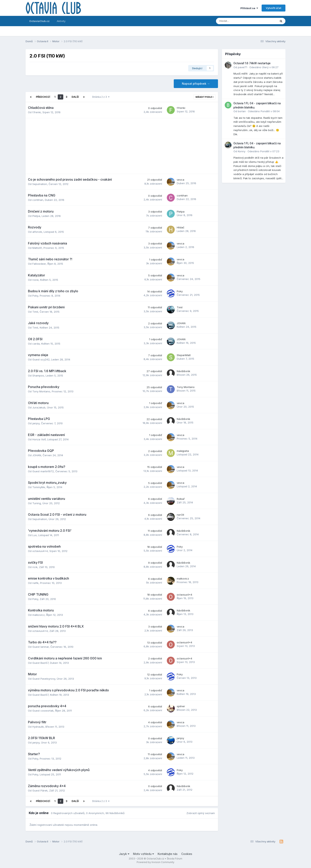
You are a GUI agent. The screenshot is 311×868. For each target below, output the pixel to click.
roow (35, 280)
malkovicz (183, 579)
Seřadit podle (204, 97)
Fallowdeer (39, 264)
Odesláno (264, 67)
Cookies (187, 854)
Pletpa (36, 216)
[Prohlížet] (236, 21)
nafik (35, 583)
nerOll (180, 515)
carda (36, 344)
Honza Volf (39, 439)
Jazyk (124, 854)
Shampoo (38, 376)
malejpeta (183, 451)
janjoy (36, 423)
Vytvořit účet (274, 8)
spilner (181, 706)
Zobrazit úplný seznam (201, 813)
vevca (180, 180)
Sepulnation (40, 184)
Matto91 (37, 248)
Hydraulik (38, 727)
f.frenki (37, 112)
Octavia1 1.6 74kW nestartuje (252, 63)
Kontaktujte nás (168, 854)
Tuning (37, 503)
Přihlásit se (249, 8)
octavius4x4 (40, 551)
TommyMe (39, 487)
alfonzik (37, 232)
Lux (35, 535)
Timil (35, 312)
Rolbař (181, 499)
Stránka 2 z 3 (101, 97)
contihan (38, 200)
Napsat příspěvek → (196, 84)
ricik (35, 567)
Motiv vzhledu (144, 854)
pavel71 (242, 67)
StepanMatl (184, 355)
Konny (242, 151)
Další (75, 97)
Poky (35, 296)
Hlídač (180, 227)
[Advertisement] (122, 146)
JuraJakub (39, 407)
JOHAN (181, 323)
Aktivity (61, 21)
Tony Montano (41, 391)
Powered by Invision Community (155, 862)
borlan (242, 111)
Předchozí (43, 97)
